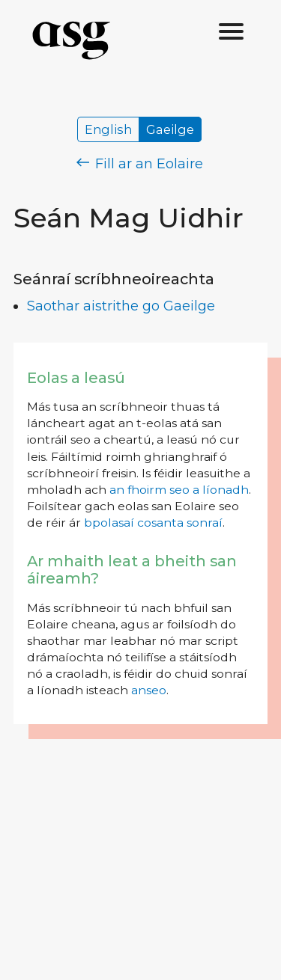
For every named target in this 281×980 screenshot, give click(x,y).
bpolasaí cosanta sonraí (153, 523)
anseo (149, 690)
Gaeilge (170, 129)
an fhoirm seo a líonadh (179, 490)
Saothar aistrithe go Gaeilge (121, 306)
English (108, 129)
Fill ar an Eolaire (140, 164)
